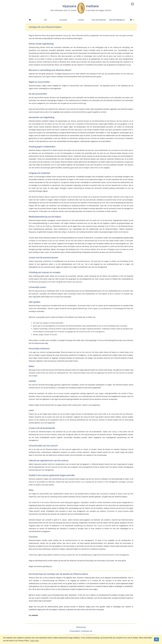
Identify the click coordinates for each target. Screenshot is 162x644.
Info (45, 20)
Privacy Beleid (75, 631)
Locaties (81, 20)
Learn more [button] (34, 641)
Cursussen (63, 20)
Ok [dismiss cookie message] (156, 639)
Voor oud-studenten (99, 20)
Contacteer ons (87, 631)
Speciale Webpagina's (117, 20)
